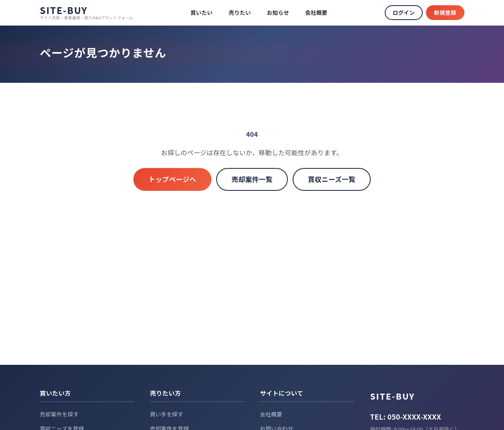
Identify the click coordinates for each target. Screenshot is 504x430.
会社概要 (316, 12)
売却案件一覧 (252, 179)
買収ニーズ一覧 (332, 179)
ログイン (404, 12)
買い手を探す (167, 414)
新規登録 (445, 12)
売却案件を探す (59, 414)
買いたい (202, 12)
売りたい (240, 12)
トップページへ (173, 179)
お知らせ (278, 12)
